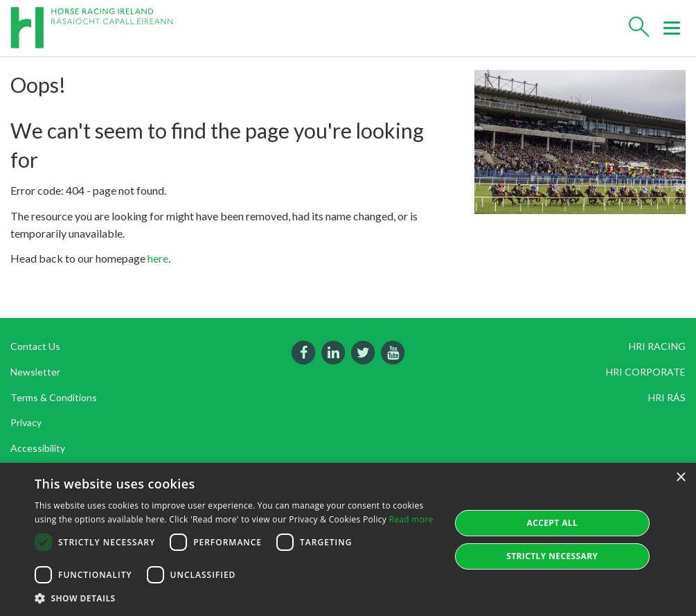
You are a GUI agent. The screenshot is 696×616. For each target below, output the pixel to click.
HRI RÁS (667, 397)
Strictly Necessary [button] (552, 556)
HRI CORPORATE (646, 372)
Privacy (26, 422)
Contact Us (35, 346)
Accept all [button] (552, 523)
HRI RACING (657, 346)
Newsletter (35, 372)
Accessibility (38, 448)
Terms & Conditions (54, 397)
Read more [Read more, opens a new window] (411, 519)
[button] (236, 598)
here (158, 258)
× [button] (680, 478)
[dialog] (348, 539)
